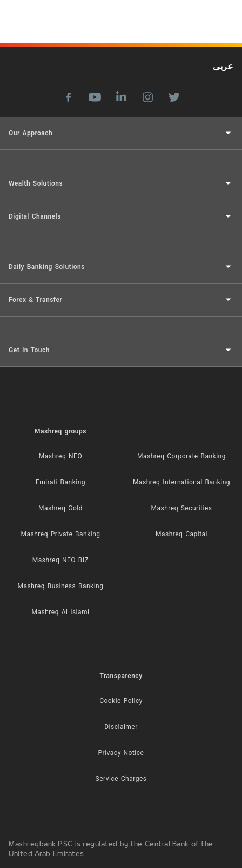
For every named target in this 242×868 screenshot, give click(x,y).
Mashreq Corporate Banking (181, 456)
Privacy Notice (121, 753)
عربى (223, 66)
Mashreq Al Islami (61, 612)
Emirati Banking (60, 482)
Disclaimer (121, 727)
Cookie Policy (121, 701)
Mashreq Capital (181, 534)
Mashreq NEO (60, 456)
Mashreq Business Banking (61, 586)
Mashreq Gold (60, 508)
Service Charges (121, 779)
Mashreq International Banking (181, 482)
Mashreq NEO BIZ (60, 560)
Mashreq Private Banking (61, 534)
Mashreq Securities (182, 508)
